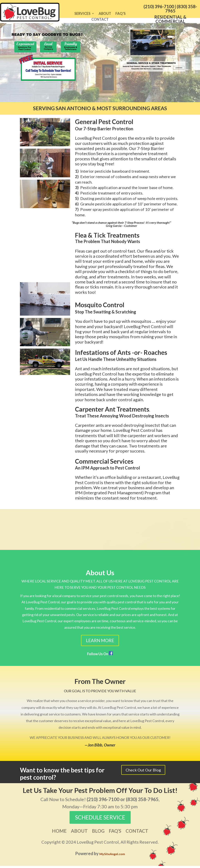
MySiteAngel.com (112, 856)
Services (82, 14)
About (105, 14)
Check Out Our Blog (143, 772)
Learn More (100, 643)
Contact (100, 20)
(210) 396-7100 (159, 7)
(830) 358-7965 (181, 9)
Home (59, 834)
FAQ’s (121, 14)
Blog (98, 834)
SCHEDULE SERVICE (100, 819)
